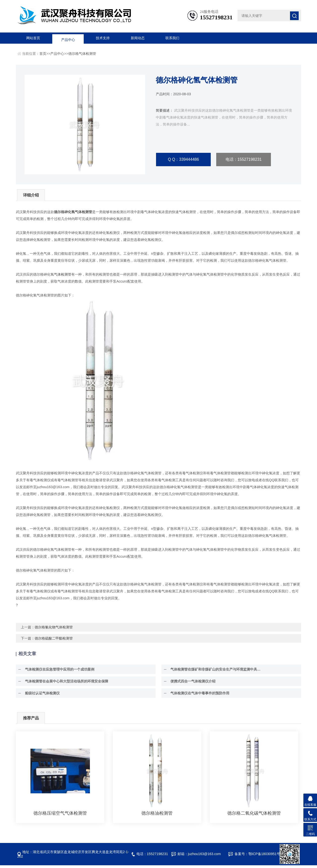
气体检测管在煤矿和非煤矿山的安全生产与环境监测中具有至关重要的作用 (216, 672)
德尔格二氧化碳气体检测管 (254, 816)
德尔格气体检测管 (82, 54)
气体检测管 (63, 277)
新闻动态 (138, 38)
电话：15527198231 (244, 160)
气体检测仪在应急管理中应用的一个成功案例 (57, 672)
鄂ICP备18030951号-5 (266, 857)
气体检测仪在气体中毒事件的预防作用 (198, 696)
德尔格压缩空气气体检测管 (60, 816)
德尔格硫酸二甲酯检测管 (54, 641)
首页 (43, 54)
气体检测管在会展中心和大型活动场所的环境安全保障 (64, 684)
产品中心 (68, 38)
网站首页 (33, 38)
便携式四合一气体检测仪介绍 (191, 684)
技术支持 (103, 38)
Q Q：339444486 (183, 160)
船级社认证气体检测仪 (40, 696)
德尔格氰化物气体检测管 (54, 630)
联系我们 (172, 38)
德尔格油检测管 (157, 816)
